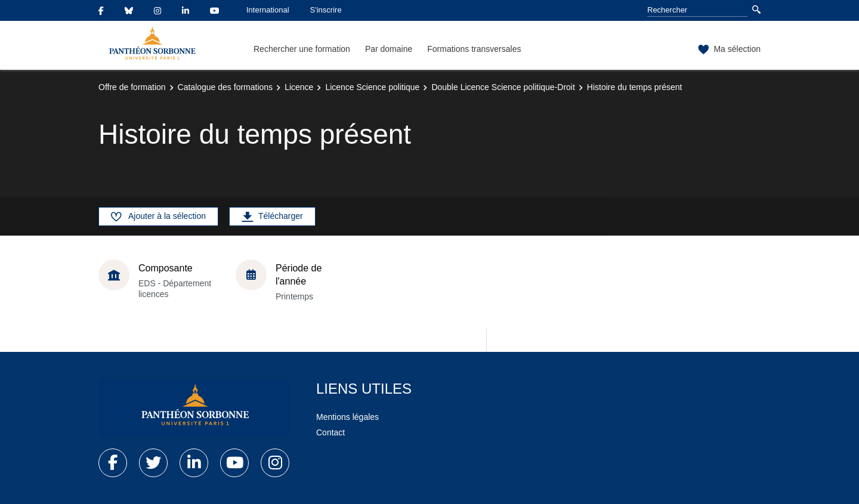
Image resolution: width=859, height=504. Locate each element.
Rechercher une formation (302, 49)
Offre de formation (132, 87)
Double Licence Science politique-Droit (503, 87)
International (268, 10)
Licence (299, 87)
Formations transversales (474, 49)
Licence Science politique (372, 87)
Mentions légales (347, 417)
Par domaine (389, 49)
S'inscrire (326, 10)
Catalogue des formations (225, 87)
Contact (330, 432)
